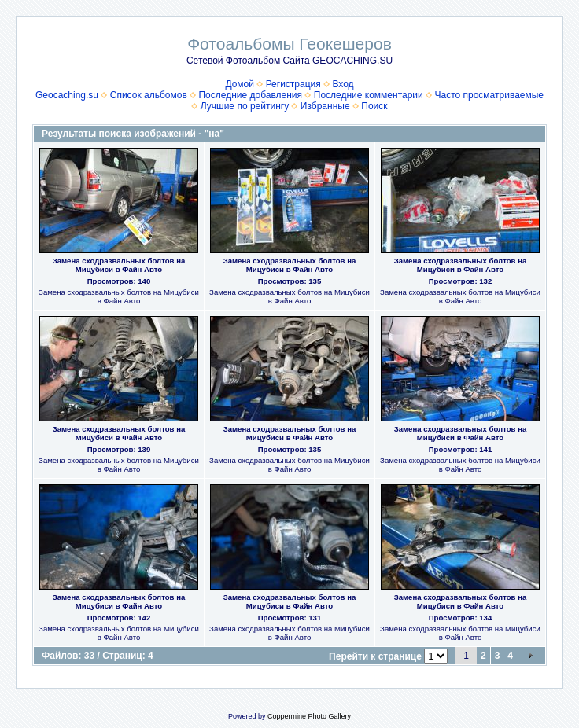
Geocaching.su (67, 95)
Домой (240, 84)
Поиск (374, 106)
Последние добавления (250, 95)
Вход (343, 84)
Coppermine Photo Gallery (309, 716)
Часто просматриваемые (489, 95)
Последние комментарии (369, 95)
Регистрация (293, 84)
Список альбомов (149, 95)
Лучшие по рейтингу (245, 106)
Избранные (325, 106)
